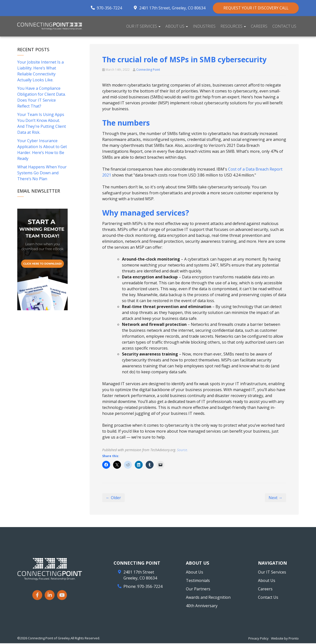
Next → (276, 498)
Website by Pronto (285, 639)
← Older (113, 498)
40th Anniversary (202, 606)
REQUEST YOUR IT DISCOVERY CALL (253, 8)
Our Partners (198, 590)
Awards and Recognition (208, 598)
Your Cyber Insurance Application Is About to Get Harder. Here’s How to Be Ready (42, 150)
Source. (182, 451)
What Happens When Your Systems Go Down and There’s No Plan (42, 174)
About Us (177, 27)
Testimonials (198, 581)
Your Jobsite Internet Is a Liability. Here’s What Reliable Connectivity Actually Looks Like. (40, 72)
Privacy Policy (258, 639)
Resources (233, 27)
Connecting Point (148, 70)
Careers (259, 27)
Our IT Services (143, 27)
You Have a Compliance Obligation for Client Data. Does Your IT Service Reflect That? (41, 98)
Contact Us (284, 27)
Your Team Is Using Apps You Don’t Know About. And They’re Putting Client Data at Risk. (42, 124)
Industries (204, 27)
